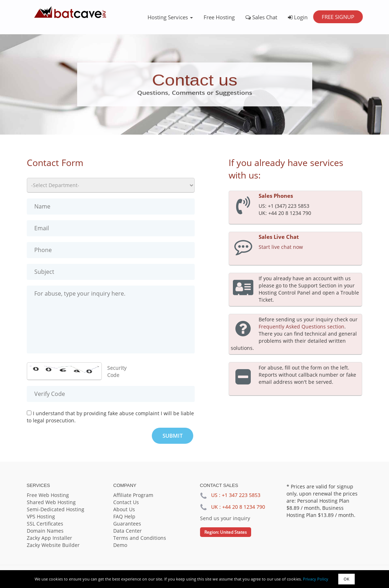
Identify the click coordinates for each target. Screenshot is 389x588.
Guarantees (127, 524)
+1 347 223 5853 (241, 495)
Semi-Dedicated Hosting (56, 509)
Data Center (128, 531)
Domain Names (45, 531)
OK (346, 579)
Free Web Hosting (48, 495)
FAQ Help (124, 516)
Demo (120, 545)
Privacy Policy (316, 579)
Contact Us (126, 502)
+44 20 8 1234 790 (244, 507)
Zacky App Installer (49, 538)
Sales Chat (261, 17)
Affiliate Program (133, 495)
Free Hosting (219, 17)
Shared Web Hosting (51, 502)
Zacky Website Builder (53, 545)
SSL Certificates (45, 524)
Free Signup (338, 17)
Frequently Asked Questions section (301, 326)
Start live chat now (281, 247)
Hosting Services (170, 17)
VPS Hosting (41, 516)
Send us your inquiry (225, 518)
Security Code (117, 371)
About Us (124, 509)
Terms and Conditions (140, 538)
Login (298, 17)
